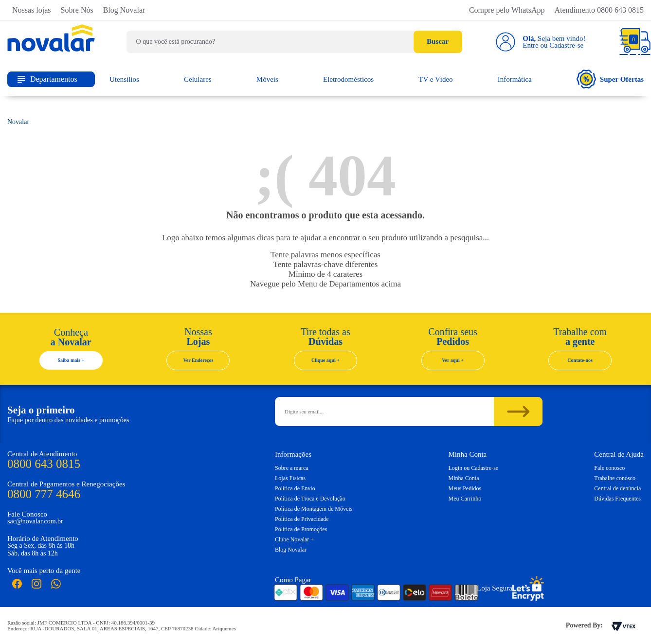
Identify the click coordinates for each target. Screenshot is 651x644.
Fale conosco (609, 468)
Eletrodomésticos (348, 79)
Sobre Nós (77, 10)
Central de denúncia (617, 488)
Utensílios (124, 79)
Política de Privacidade (302, 519)
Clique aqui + (325, 360)
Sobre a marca (292, 468)
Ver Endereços (199, 360)
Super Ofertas (610, 79)
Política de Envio (295, 488)
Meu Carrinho (465, 499)
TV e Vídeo (435, 79)
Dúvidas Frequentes (617, 499)
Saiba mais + (71, 360)
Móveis (267, 79)
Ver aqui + (453, 360)
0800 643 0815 (44, 464)
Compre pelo (507, 10)
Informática (515, 79)
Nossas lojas (32, 10)
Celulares (198, 79)
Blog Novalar (124, 10)
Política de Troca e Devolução (310, 499)
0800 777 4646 (44, 494)
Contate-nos (580, 360)
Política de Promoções (301, 529)
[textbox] (294, 42)
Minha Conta (464, 478)
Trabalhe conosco (615, 478)
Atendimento (599, 10)
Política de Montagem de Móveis (314, 509)
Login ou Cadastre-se (474, 468)
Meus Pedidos (465, 488)
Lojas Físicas (290, 478)
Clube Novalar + (294, 539)
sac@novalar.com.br (35, 521)
